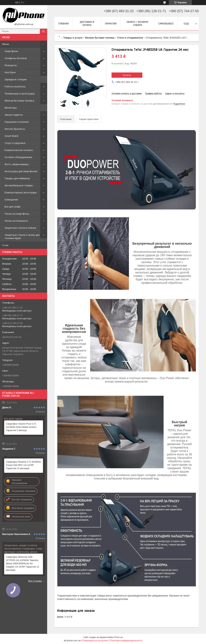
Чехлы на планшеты (16, 221)
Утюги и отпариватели (130, 38)
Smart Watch (12, 136)
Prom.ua (119, 637)
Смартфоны (11, 51)
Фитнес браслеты (15, 129)
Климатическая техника (19, 150)
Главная (63, 24)
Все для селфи (13, 207)
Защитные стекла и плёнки (20, 228)
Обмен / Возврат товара (138, 23)
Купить (127, 75)
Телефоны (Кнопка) (16, 58)
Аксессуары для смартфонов (21, 171)
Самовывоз (166, 24)
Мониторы (11, 108)
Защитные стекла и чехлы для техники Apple (22, 236)
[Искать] (44, 31)
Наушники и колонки (17, 122)
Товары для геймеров (17, 178)
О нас (5, 245)
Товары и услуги (73, 38)
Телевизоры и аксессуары (20, 94)
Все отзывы (35, 581)
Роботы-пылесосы (15, 86)
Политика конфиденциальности (126, 641)
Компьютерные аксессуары (21, 192)
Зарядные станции (16, 79)
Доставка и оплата (87, 23)
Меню (6, 44)
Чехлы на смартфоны (17, 214)
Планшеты (11, 65)
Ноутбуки (10, 72)
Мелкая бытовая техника (19, 101)
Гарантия (111, 24)
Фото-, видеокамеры (17, 164)
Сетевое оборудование (18, 157)
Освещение (11, 200)
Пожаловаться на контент (95, 641)
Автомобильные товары (19, 185)
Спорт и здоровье (15, 143)
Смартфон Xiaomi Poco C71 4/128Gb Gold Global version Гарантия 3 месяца (21, 427)
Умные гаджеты (14, 115)
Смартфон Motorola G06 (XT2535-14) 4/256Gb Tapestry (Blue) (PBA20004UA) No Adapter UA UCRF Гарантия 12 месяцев (23, 563)
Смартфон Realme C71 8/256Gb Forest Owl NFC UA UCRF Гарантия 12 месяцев (23, 465)
